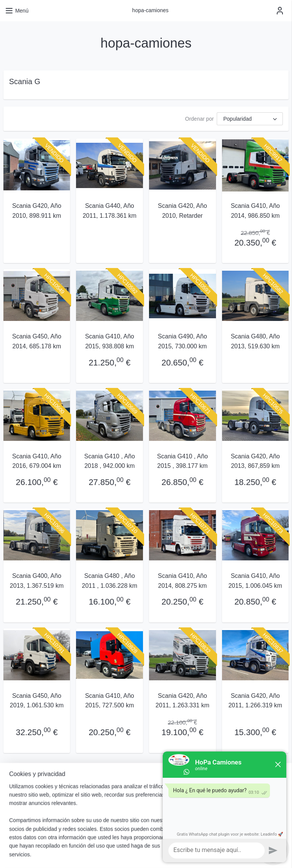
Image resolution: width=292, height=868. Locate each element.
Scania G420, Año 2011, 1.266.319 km (255, 700)
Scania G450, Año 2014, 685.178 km (37, 341)
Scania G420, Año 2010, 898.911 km (37, 211)
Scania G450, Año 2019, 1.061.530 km (37, 700)
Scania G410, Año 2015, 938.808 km (110, 341)
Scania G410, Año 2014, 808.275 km (182, 581)
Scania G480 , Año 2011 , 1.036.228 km (109, 581)
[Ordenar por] (250, 119)
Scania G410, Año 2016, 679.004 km (37, 461)
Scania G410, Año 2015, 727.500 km (110, 700)
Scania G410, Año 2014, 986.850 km (255, 211)
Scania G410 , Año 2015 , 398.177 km (182, 461)
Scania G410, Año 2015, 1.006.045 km (255, 581)
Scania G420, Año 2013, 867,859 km (255, 461)
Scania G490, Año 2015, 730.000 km (182, 341)
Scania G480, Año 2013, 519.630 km (255, 341)
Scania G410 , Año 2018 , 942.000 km (109, 461)
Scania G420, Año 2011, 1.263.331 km (182, 700)
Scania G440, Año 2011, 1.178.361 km (109, 211)
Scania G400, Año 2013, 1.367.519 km (37, 581)
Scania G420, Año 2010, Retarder (182, 211)
